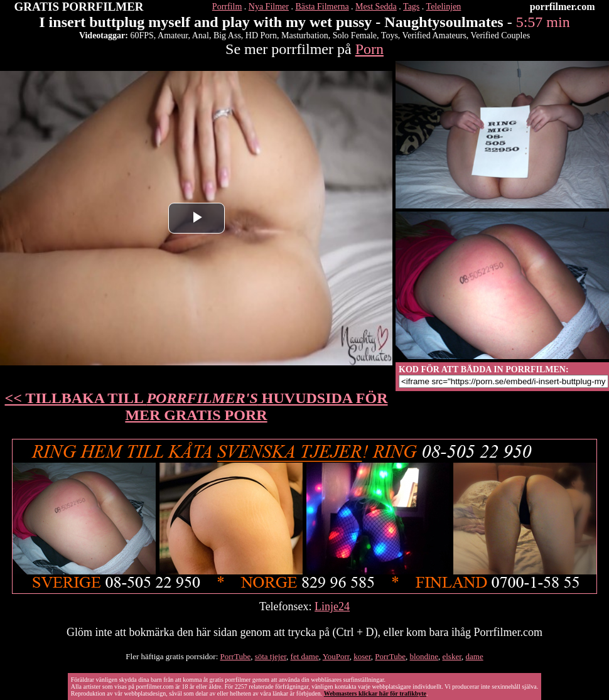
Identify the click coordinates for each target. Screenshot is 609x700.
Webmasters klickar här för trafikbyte (375, 693)
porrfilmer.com (563, 7)
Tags (411, 7)
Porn (369, 49)
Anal (201, 35)
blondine (424, 656)
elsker (452, 656)
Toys (390, 35)
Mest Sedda (376, 7)
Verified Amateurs (434, 35)
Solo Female (355, 35)
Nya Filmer (269, 7)
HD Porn (261, 35)
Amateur (173, 35)
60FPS (142, 35)
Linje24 (332, 606)
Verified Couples (500, 35)
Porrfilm (227, 7)
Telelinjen (444, 7)
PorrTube (236, 656)
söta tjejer (271, 656)
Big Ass (227, 35)
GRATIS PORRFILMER (79, 7)
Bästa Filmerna (322, 7)
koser (362, 656)
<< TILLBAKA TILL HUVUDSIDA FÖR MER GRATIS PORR (197, 407)
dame (475, 656)
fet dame (305, 656)
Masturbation (305, 35)
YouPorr (336, 656)
